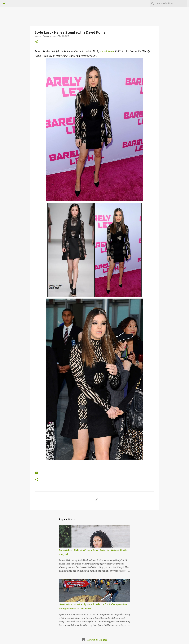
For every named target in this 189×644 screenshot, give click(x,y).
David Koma (107, 51)
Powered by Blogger (94, 640)
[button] (36, 42)
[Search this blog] (171, 4)
